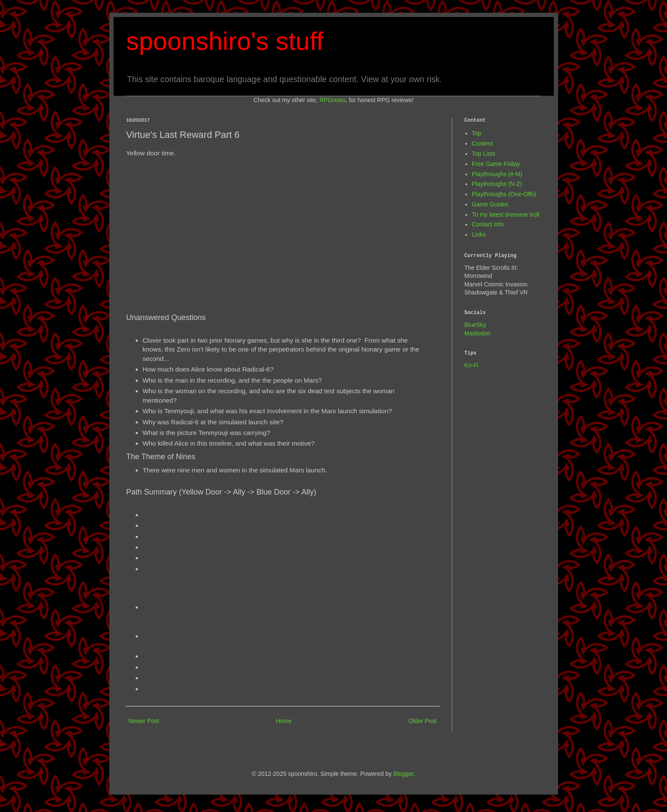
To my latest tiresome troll (506, 214)
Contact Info (488, 224)
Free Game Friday (496, 164)
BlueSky (475, 325)
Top (477, 133)
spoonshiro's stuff (225, 41)
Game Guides (490, 204)
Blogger (403, 774)
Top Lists (483, 154)
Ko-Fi (472, 365)
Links (479, 234)
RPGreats (332, 100)
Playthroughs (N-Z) (497, 184)
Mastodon (477, 333)
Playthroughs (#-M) (497, 174)
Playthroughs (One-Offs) (504, 194)
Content (482, 143)
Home (284, 721)
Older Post (422, 721)
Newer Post (144, 721)
